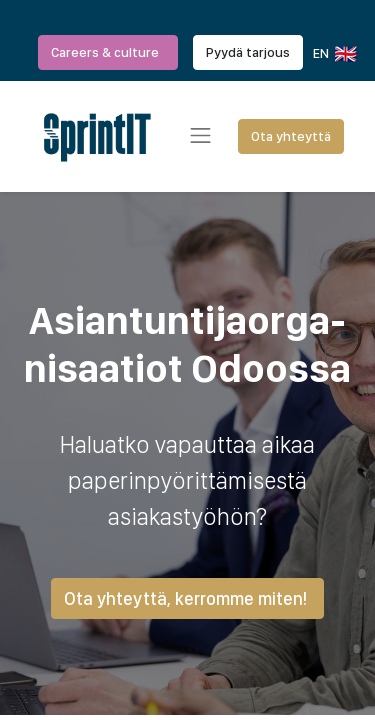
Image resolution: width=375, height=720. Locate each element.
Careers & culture (108, 52)
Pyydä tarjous (248, 52)
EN (333, 54)
